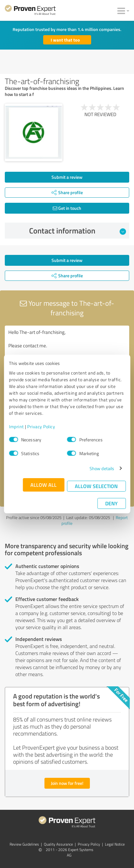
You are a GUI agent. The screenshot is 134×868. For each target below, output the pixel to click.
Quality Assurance (58, 844)
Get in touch (67, 208)
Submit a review (67, 177)
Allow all (43, 485)
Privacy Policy (41, 426)
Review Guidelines (24, 844)
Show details (102, 468)
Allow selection (96, 486)
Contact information (78, 231)
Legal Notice (115, 844)
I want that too (65, 40)
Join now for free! (67, 783)
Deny (111, 503)
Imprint (16, 426)
